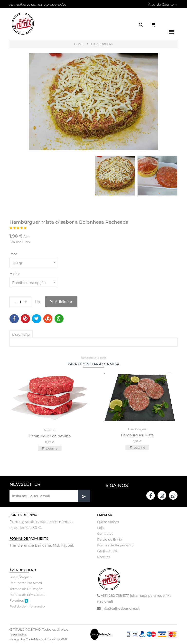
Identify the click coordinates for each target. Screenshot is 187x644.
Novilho (50, 430)
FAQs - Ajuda (107, 551)
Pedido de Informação (27, 606)
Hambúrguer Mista (137, 435)
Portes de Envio (109, 539)
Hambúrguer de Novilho (50, 436)
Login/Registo (20, 577)
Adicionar (61, 302)
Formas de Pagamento (115, 545)
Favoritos (19, 601)
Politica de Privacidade (27, 595)
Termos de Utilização (26, 589)
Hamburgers (102, 44)
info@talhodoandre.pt (121, 608)
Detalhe (50, 448)
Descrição (21, 335)
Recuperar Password (26, 583)
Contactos (105, 534)
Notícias (103, 557)
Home (79, 44)
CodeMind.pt (36, 639)
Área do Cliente (163, 4)
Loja (100, 528)
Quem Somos (108, 522)
